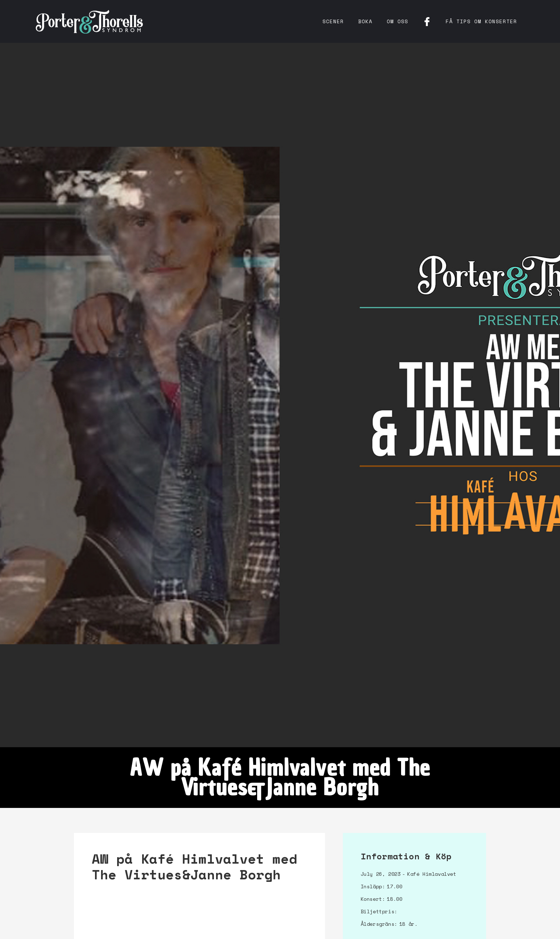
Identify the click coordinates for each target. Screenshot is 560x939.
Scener (333, 21)
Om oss (397, 21)
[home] (89, 21)
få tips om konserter (481, 21)
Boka (365, 21)
